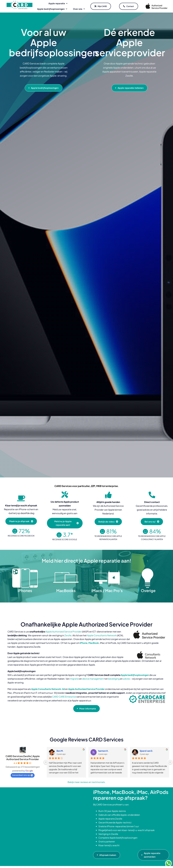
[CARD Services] (20, 2)
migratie (74, 679)
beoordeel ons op (23, 775)
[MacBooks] (66, 569)
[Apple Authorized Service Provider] (157, 4)
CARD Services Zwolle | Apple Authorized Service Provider (23, 758)
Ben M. (60, 751)
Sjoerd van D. (146, 751)
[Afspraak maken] (107, 855)
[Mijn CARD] (101, 6)
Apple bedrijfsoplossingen (135, 675)
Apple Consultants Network (102, 635)
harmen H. (103, 751)
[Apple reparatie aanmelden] (153, 855)
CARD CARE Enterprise (64, 697)
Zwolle (68, 635)
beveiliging (114, 679)
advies (127, 679)
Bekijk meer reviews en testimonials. (87, 782)
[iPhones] (25, 569)
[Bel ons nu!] (152, 522)
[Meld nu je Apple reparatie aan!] (65, 523)
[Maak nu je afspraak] (21, 521)
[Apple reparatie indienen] (129, 88)
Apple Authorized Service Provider (64, 632)
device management (93, 679)
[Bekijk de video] (108, 522)
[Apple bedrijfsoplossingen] (44, 88)
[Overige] (148, 569)
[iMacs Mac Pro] (107, 569)
